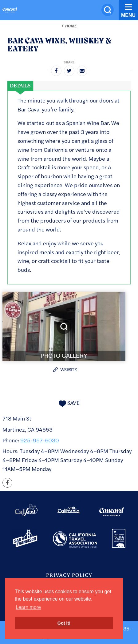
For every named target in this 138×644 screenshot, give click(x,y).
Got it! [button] (64, 623)
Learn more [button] (28, 607)
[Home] (10, 11)
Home (71, 26)
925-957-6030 (40, 440)
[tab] (20, 86)
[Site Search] (108, 10)
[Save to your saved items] (69, 403)
